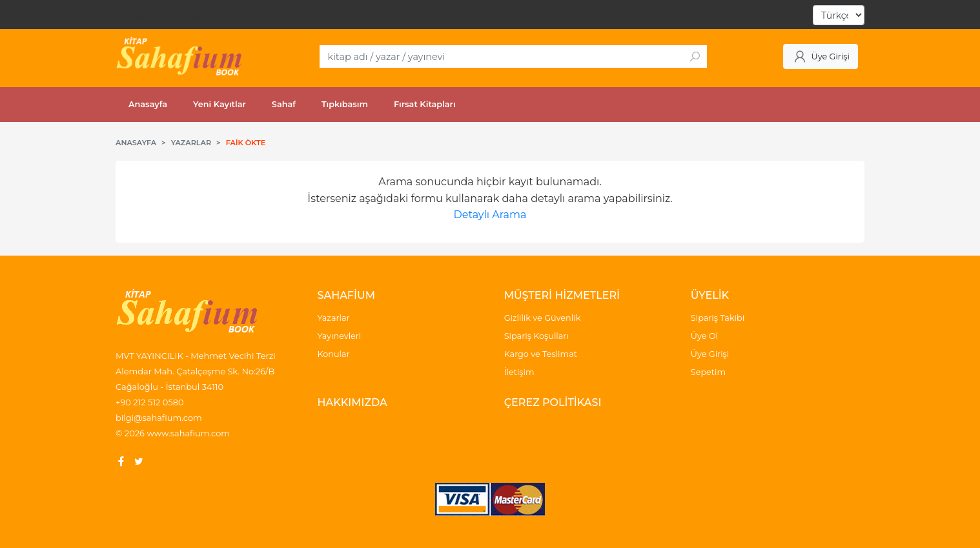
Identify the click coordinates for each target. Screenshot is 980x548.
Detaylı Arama (490, 215)
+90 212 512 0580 (150, 402)
